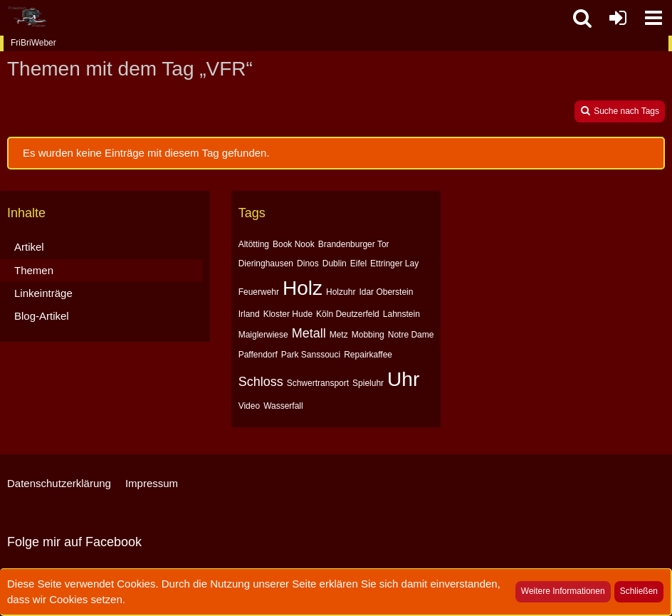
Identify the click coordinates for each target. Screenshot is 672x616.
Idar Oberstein (386, 292)
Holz (303, 288)
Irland (249, 314)
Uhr (403, 379)
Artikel (29, 247)
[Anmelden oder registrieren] (618, 18)
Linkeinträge (43, 293)
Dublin (335, 263)
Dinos (308, 263)
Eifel (358, 263)
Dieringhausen (266, 263)
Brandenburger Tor (354, 244)
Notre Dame (411, 335)
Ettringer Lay (394, 263)
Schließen (639, 591)
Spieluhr (368, 383)
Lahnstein (401, 314)
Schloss (261, 382)
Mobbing (368, 335)
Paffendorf (258, 355)
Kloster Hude (288, 314)
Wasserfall (283, 406)
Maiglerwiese (263, 335)
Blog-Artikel (42, 316)
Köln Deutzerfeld (348, 314)
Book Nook (294, 244)
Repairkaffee (368, 355)
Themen (34, 270)
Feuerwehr (259, 292)
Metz (339, 335)
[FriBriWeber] (27, 17)
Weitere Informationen (563, 591)
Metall (309, 333)
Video (249, 406)
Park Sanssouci (311, 355)
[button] (653, 18)
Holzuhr (341, 292)
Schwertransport (318, 383)
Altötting (254, 244)
